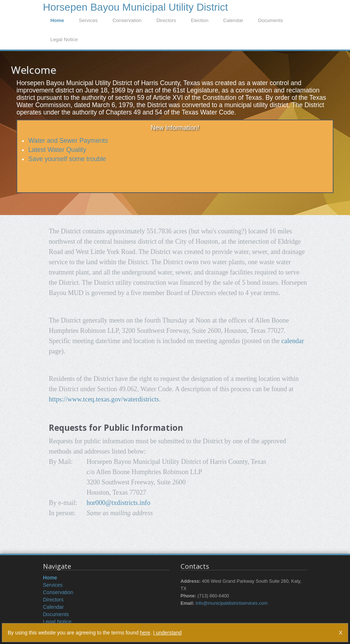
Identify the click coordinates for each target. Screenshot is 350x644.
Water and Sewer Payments (68, 141)
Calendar (233, 20)
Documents (270, 20)
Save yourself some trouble (67, 159)
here (145, 633)
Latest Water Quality (57, 150)
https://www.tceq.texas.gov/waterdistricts (104, 399)
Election (200, 20)
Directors (166, 20)
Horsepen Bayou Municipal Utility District (135, 6)
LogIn (299, 5)
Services (88, 20)
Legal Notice (64, 39)
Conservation (127, 20)
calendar (293, 341)
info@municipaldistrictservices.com (231, 603)
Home (57, 20)
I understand (167, 633)
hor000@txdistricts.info (119, 503)
